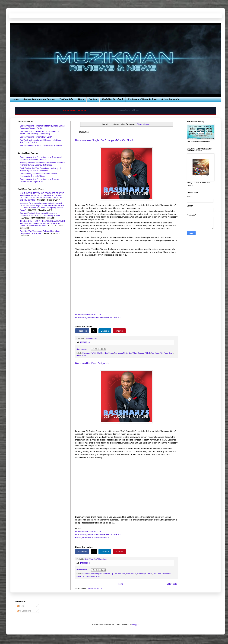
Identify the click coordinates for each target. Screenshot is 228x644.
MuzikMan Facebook (113, 99)
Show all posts (144, 124)
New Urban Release (136, 353)
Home (16, 99)
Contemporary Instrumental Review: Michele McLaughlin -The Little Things (39, 175)
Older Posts (172, 584)
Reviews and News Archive (142, 99)
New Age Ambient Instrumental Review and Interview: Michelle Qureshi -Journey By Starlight (43, 164)
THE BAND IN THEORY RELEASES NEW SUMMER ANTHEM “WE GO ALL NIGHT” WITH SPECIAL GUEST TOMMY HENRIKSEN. (42, 223)
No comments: (82, 349)
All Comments (24, 611)
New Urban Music (121, 353)
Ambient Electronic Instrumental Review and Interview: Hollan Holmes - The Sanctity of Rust (40, 214)
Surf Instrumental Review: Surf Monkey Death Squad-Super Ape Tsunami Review (43, 127)
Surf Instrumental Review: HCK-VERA (36, 137)
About (81, 99)
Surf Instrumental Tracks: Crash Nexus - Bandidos (41, 146)
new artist (121, 574)
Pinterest (119, 331)
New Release (131, 574)
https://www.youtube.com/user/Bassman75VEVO (98, 317)
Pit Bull (148, 353)
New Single (109, 353)
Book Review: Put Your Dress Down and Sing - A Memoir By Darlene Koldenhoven (40, 169)
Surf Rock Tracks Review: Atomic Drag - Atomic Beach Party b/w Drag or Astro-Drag (40, 133)
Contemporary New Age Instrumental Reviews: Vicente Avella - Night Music (40, 180)
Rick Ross (164, 353)
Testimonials (66, 99)
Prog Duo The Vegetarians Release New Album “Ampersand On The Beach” (40, 232)
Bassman (86, 353)
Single (171, 353)
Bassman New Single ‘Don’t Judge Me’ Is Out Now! (104, 140)
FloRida (93, 353)
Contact (93, 99)
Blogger (135, 625)
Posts (20, 606)
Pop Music (155, 353)
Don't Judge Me (97, 574)
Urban (87, 576)
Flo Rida (107, 574)
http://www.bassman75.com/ (88, 314)
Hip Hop (100, 353)
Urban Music (81, 356)
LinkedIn (105, 331)
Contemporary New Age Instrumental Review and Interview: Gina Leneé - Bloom (41, 158)
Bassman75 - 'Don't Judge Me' (92, 363)
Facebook (82, 331)
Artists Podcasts (170, 99)
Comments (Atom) (94, 589)
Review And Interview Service (39, 99)
